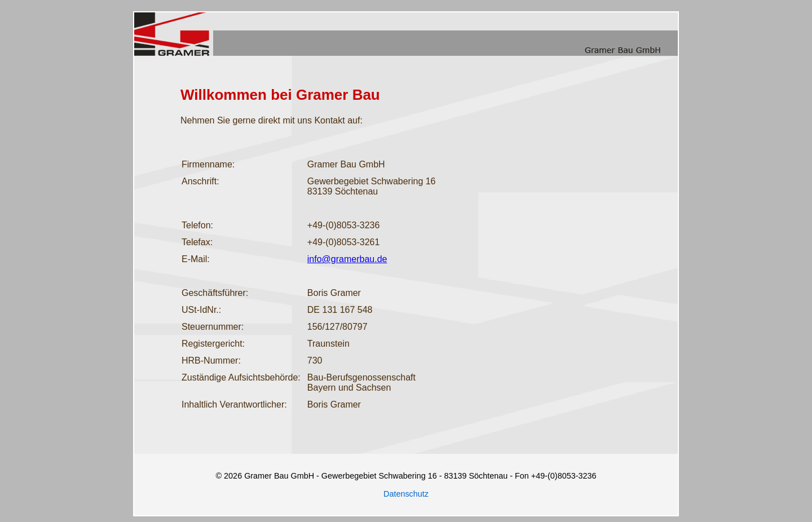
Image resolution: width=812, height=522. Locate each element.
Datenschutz (406, 494)
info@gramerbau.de (347, 259)
